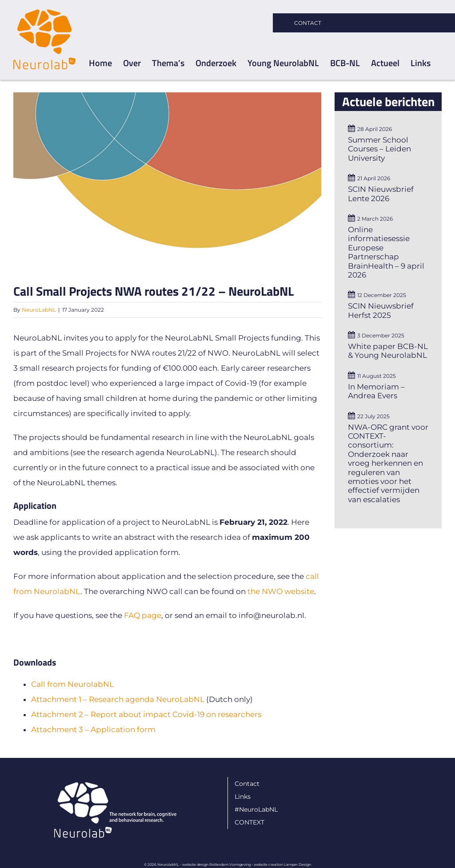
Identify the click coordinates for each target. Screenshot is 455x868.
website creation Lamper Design (282, 864)
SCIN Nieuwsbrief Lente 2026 (381, 194)
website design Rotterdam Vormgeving (216, 864)
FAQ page (143, 615)
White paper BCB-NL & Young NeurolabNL (388, 351)
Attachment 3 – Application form (93, 729)
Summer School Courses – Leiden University (379, 149)
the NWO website (281, 591)
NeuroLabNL (39, 310)
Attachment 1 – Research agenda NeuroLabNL (118, 699)
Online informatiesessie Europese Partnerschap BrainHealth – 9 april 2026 (386, 252)
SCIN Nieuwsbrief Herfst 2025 (381, 310)
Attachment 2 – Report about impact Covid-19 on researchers (146, 714)
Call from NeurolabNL (72, 684)
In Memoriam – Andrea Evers (376, 391)
